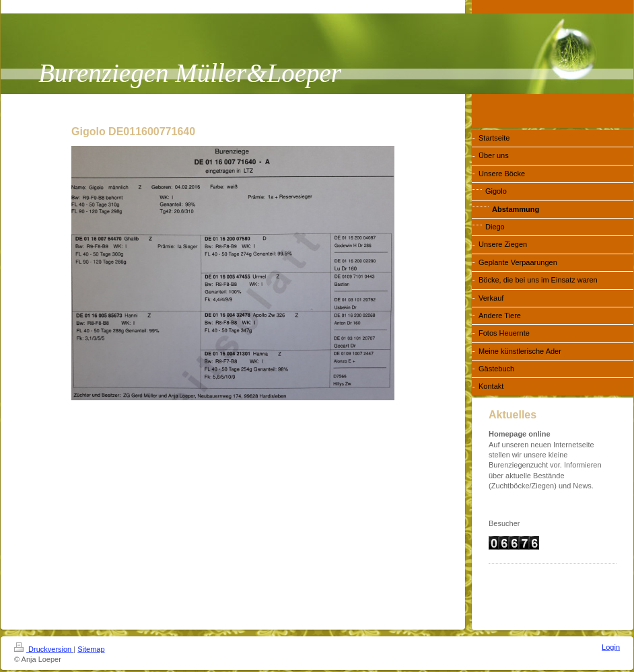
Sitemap (91, 649)
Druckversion (44, 649)
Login (611, 647)
